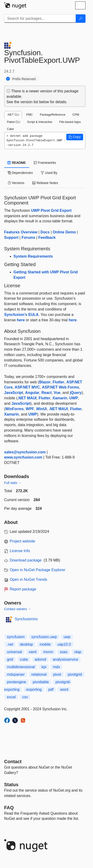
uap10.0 (64, 644)
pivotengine (17, 682)
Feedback (47, 238)
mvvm (48, 652)
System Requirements (33, 256)
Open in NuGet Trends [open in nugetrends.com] (29, 579)
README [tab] (17, 163)
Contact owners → (18, 609)
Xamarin (60, 398)
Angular (32, 393)
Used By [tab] (49, 173)
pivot (57, 674)
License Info (20, 551)
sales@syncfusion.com (25, 452)
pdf (51, 689)
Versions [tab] (16, 183)
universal (15, 652)
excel (11, 697)
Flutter (59, 382)
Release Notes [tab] (45, 183)
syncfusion (16, 637)
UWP (74, 398)
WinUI (41, 409)
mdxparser (16, 674)
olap (78, 652)
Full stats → (13, 483)
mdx (56, 667)
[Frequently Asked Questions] (9, 808)
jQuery (76, 393)
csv (25, 697)
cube (24, 659)
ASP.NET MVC (27, 387)
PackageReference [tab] (53, 115)
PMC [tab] (30, 115)
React (47, 393)
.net (10, 644)
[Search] (81, 19)
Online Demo (64, 232)
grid (10, 659)
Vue (57, 393)
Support (11, 238)
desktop (26, 644)
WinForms (15, 409)
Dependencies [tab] (20, 173)
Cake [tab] (11, 129)
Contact (13, 762)
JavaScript (14, 393)
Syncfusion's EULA (21, 315)
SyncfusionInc (26, 619)
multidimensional (21, 667)
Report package (23, 589)
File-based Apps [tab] (70, 122)
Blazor (45, 382)
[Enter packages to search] (40, 19)
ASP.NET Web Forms (61, 387)
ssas (64, 652)
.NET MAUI (27, 398)
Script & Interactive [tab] (40, 122)
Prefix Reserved (24, 79)
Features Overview (21, 232)
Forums (28, 238)
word (64, 689)
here (21, 320)
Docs (45, 232)
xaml (33, 652)
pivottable (41, 682)
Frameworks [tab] (45, 163)
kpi (44, 667)
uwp (67, 637)
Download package (26, 560)
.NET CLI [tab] (13, 115)
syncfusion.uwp (44, 637)
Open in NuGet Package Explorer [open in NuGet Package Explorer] (38, 570)
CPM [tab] (76, 115)
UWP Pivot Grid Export (51, 210)
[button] (75, 137)
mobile (45, 644)
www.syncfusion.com (23, 457)
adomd (40, 659)
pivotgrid (75, 674)
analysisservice (65, 659)
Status (11, 785)
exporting (34, 689)
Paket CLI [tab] (14, 122)
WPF (30, 409)
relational (39, 674)
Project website (23, 541)
